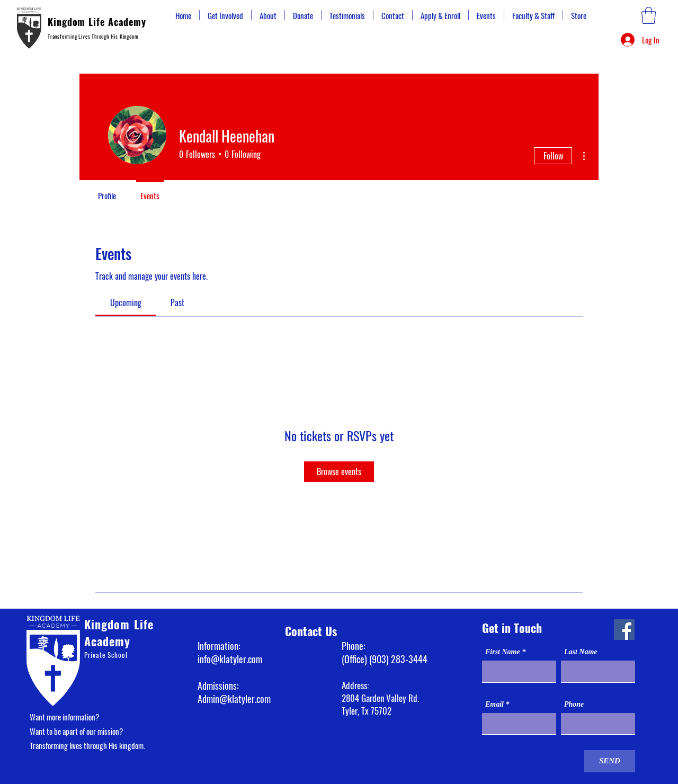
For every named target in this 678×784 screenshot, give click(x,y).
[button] (649, 15)
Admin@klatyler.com (234, 699)
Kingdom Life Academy (97, 22)
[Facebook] (624, 630)
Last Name (581, 652)
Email (494, 705)
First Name (503, 652)
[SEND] (610, 761)
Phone (574, 705)
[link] (126, 302)
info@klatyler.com (230, 659)
